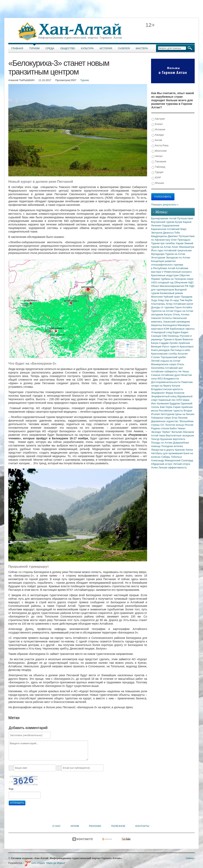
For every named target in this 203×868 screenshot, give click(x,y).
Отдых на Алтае (183, 311)
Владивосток (171, 379)
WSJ (160, 379)
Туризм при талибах (163, 243)
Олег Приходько (181, 240)
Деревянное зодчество (165, 421)
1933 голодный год (163, 282)
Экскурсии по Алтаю (178, 258)
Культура (87, 48)
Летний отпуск (182, 464)
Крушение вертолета (173, 439)
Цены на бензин (185, 414)
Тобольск (176, 457)
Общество (68, 48)
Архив (75, 826)
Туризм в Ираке (173, 339)
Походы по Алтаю (162, 443)
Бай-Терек (167, 407)
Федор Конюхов (175, 393)
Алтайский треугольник (178, 250)
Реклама (95, 826)
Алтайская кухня (183, 304)
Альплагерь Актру (162, 304)
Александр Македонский (166, 460)
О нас (57, 826)
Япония (158, 183)
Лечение (157, 226)
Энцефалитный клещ (164, 396)
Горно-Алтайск (183, 307)
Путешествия (185, 218)
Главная (17, 48)
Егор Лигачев (180, 418)
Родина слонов (160, 428)
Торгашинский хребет (173, 357)
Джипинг (173, 236)
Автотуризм (168, 414)
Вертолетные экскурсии (180, 435)
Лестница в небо (180, 350)
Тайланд (158, 167)
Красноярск (187, 347)
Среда (50, 48)
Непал (157, 156)
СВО (165, 336)
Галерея (124, 48)
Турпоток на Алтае (162, 311)
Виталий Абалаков (183, 432)
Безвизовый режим (171, 293)
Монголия (159, 151)
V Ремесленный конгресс (177, 272)
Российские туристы (171, 411)
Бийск (174, 428)
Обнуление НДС (184, 282)
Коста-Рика (160, 146)
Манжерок (184, 325)
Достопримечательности (166, 382)
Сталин (156, 357)
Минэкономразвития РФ (174, 286)
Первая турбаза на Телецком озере (172, 279)
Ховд (161, 300)
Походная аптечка (172, 446)
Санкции (157, 336)
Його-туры (158, 250)
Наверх (190, 858)
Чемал (181, 428)
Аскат (175, 247)
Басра (155, 343)
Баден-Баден (180, 332)
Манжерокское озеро (164, 364)
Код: (11, 789)
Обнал (155, 286)
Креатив (180, 450)
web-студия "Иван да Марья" (45, 863)
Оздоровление (171, 226)
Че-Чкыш (184, 371)
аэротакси (157, 329)
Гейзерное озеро (161, 418)
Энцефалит (158, 393)
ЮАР (156, 178)
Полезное (118, 826)
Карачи (187, 222)
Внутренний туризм (163, 222)
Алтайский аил (174, 368)
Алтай (173, 218)
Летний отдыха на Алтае (166, 361)
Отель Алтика (181, 314)
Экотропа (157, 233)
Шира (186, 400)
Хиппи (189, 450)
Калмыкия (163, 403)
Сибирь (166, 457)
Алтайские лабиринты (165, 371)
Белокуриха (170, 325)
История (106, 48)
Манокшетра (187, 247)
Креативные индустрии (165, 275)
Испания (158, 130)
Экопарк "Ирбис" (161, 432)
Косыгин (183, 354)
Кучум (179, 222)
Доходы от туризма (163, 307)
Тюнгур (156, 439)
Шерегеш (157, 325)
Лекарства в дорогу (163, 450)
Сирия (177, 407)
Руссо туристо (171, 347)
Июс (154, 403)
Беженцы (174, 336)
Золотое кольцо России (179, 425)
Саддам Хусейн (169, 343)
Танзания (159, 162)
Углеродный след (162, 332)
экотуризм (158, 314)
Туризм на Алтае (175, 254)
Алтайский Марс (177, 229)
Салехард (187, 460)
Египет (157, 124)
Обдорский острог (162, 464)
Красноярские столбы (164, 354)
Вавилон (188, 339)
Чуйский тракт (172, 297)
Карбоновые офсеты (182, 329)
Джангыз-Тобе (171, 233)
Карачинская (159, 229)
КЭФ (167, 329)
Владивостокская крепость (167, 389)
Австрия (158, 119)
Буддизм (175, 403)
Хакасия (156, 318)
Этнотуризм (158, 258)
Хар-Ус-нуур (172, 300)
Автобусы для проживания (167, 453)
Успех (155, 468)
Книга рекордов (161, 350)
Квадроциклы (159, 236)
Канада (158, 135)
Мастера (142, 48)
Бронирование (160, 218)
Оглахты (167, 318)
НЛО (180, 400)
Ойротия (185, 275)
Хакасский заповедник (177, 322)
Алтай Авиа (158, 435)
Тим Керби (186, 300)
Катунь (168, 314)
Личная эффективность (173, 468)
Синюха (156, 375)
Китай (157, 140)
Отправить (17, 803)
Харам (180, 243)
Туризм (34, 48)
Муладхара (158, 254)
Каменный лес (167, 400)
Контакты (142, 826)
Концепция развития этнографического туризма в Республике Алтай (167, 265)
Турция (158, 172)
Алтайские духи (171, 375)
